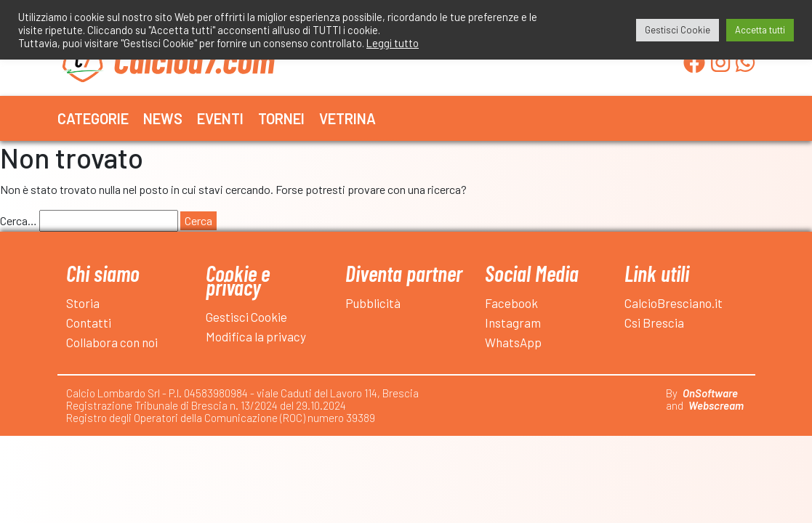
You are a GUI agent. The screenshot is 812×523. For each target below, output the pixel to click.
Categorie (93, 118)
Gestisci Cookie (246, 317)
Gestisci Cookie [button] (678, 30)
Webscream (716, 405)
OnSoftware (710, 393)
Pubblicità (373, 303)
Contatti (89, 323)
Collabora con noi (112, 342)
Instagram (513, 323)
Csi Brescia (654, 323)
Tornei (281, 118)
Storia (83, 303)
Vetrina (347, 118)
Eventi (220, 118)
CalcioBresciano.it (674, 303)
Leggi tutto (393, 43)
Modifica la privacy (256, 336)
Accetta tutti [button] (760, 30)
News (163, 118)
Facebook (511, 303)
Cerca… (19, 220)
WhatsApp (513, 342)
